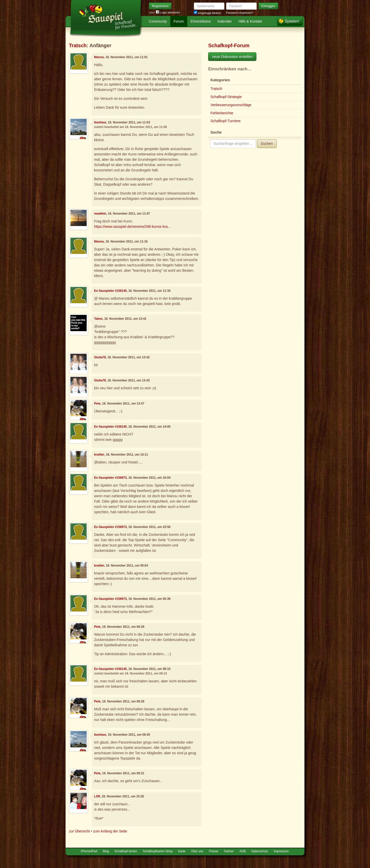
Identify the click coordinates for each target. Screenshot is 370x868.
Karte (182, 851)
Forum (179, 21)
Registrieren (160, 6)
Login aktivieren (168, 13)
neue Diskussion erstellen (232, 57)
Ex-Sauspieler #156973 (110, 478)
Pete (97, 404)
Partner (229, 851)
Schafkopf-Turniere (226, 121)
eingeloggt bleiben (207, 13)
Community (158, 21)
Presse (214, 851)
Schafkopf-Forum (229, 45)
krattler (99, 455)
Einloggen (268, 6)
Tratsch (78, 45)
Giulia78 (100, 357)
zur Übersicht (79, 831)
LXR (97, 796)
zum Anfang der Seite (110, 831)
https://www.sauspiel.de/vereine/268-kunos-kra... (132, 227)
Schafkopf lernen (126, 851)
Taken (98, 319)
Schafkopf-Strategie (226, 97)
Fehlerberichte (222, 113)
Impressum (281, 851)
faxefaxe (100, 122)
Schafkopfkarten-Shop (158, 851)
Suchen (267, 143)
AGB (243, 851)
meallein (100, 214)
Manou (99, 57)
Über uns (197, 851)
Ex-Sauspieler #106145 (110, 291)
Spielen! (292, 21)
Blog (106, 851)
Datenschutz (260, 851)
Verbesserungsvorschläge (231, 105)
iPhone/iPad (89, 851)
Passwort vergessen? (240, 13)
